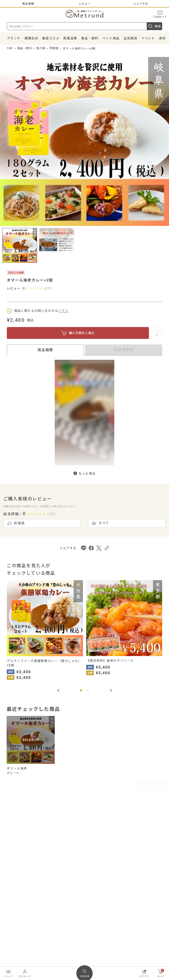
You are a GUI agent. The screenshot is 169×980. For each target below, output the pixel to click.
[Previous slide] (58, 690)
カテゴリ (144, 973)
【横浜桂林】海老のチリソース (110, 661)
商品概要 (45, 350)
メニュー (8, 973)
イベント (148, 38)
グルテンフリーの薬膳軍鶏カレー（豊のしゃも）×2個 (44, 663)
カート (161, 973)
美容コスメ (51, 38)
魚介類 (41, 48)
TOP (10, 48)
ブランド (14, 38)
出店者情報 (124, 350)
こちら (63, 311)
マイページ (25, 973)
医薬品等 (70, 38)
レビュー (85, 4)
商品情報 (28, 4)
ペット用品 (111, 38)
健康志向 (31, 38)
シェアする (141, 4)
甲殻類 (54, 48)
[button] (81, 690)
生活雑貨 (130, 38)
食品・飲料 (90, 38)
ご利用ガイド (160, 14)
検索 (154, 26)
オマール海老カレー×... (17, 771)
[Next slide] (111, 690)
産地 (162, 38)
